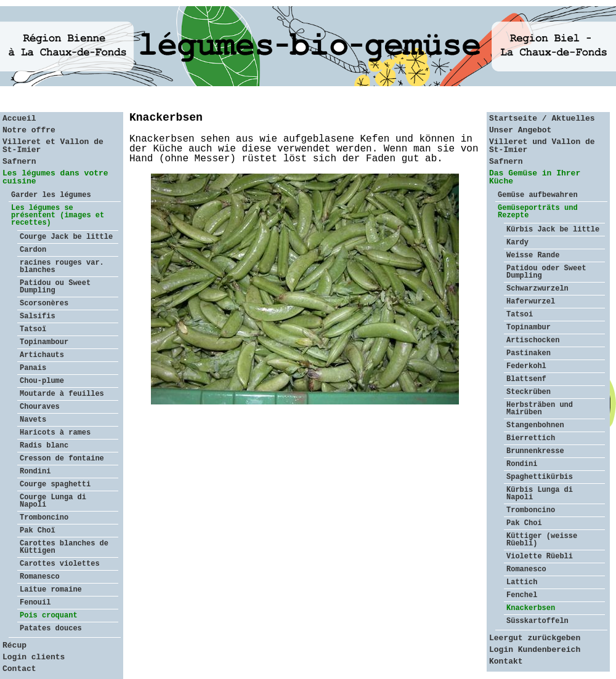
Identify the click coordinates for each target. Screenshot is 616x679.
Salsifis (38, 316)
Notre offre (29, 130)
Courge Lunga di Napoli (53, 501)
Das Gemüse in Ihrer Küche (535, 177)
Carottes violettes (60, 564)
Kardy (517, 243)
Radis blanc (44, 446)
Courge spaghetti (55, 484)
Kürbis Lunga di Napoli (540, 494)
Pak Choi (524, 523)
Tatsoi (520, 315)
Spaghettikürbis (540, 477)
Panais (33, 368)
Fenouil (35, 603)
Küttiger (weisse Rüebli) (542, 540)
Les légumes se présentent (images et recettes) (58, 215)
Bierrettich (531, 438)
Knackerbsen (531, 608)
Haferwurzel (531, 302)
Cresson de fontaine (62, 459)
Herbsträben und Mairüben (540, 409)
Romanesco (40, 577)
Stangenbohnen (535, 425)
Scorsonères (44, 303)
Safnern (19, 162)
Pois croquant (49, 616)
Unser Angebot (520, 130)
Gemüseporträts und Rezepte (538, 212)
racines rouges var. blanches (62, 267)
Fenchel (522, 595)
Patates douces (51, 629)
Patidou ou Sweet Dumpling (55, 287)
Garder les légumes (51, 195)
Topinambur (529, 327)
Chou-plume (42, 381)
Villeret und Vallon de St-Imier (542, 146)
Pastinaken (529, 353)
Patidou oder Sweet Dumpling (546, 272)
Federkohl (526, 366)
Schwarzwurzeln (537, 289)
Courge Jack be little (66, 237)
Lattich (522, 582)
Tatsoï (33, 329)
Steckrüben (529, 392)
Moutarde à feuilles (62, 394)
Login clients (34, 657)
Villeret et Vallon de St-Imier (53, 146)
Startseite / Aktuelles (542, 119)
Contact (19, 669)
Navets (33, 420)
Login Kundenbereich (535, 650)
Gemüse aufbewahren (538, 195)
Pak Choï (38, 531)
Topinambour (44, 342)
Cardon (33, 250)
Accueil (19, 119)
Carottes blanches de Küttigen (64, 547)
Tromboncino (44, 518)
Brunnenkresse (535, 451)
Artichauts (42, 355)
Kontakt (506, 661)
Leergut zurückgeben (535, 638)
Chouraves (40, 407)
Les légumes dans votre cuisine (55, 177)
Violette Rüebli (540, 556)
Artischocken (533, 340)
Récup (14, 645)
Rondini (35, 472)
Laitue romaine (51, 590)
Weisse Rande (533, 255)
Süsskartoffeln (537, 621)
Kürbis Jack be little (553, 230)
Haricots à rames (55, 433)
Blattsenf (526, 379)
